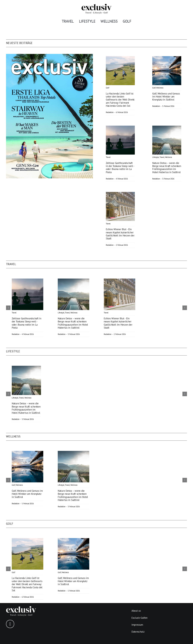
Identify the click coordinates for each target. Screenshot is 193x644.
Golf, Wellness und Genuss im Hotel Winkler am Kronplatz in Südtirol (166, 97)
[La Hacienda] (120, 58)
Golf (108, 88)
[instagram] (10, 624)
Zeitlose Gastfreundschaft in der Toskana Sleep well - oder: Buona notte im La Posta (120, 168)
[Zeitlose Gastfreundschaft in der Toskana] (120, 128)
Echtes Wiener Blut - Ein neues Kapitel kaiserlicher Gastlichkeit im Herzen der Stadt (120, 234)
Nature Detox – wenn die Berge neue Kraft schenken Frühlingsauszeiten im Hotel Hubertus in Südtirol (167, 168)
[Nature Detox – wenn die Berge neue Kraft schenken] (167, 128)
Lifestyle (156, 157)
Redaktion (110, 112)
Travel (108, 157)
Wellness (160, 88)
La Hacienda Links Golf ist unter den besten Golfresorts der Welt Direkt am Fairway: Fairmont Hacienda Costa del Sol (120, 100)
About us (136, 611)
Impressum (137, 625)
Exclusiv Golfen (139, 618)
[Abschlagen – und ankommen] (167, 58)
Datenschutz (138, 632)
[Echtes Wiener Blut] (120, 194)
